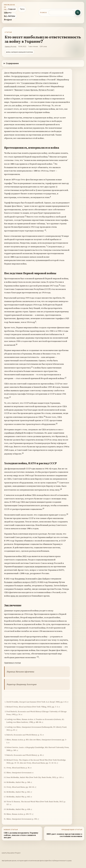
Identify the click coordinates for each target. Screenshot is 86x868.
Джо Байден (44, 579)
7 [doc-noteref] (46, 246)
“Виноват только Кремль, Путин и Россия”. (34, 90)
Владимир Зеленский (25, 579)
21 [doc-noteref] (38, 657)
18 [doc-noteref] (61, 489)
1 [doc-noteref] (49, 156)
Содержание (12, 63)
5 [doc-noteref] (26, 216)
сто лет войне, (15, 105)
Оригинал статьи (12, 663)
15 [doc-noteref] (57, 424)
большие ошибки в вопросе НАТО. (21, 582)
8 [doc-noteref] (59, 285)
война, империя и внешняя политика (19, 52)
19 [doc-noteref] (43, 508)
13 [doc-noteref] (10, 397)
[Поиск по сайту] (61, 12)
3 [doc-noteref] (13, 183)
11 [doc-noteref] (32, 367)
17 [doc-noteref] (58, 482)
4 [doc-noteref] (50, 197)
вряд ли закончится (20, 596)
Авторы (12, 16)
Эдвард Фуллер (11, 46)
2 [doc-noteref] (54, 163)
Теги (22, 9)
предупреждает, (22, 76)
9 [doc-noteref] (36, 322)
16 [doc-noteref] (23, 453)
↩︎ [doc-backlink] (68, 702)
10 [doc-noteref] (16, 344)
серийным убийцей (14, 433)
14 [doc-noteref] (44, 416)
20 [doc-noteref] (67, 514)
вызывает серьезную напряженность (32, 566)
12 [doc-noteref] (65, 378)
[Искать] (78, 12)
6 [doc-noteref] (46, 230)
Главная (12, 9)
